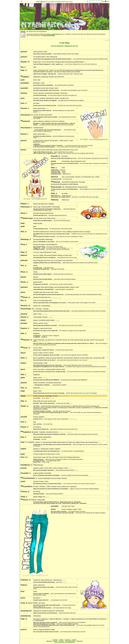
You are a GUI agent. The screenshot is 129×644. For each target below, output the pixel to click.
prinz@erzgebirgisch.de (54, 34)
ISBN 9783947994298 (49, 35)
